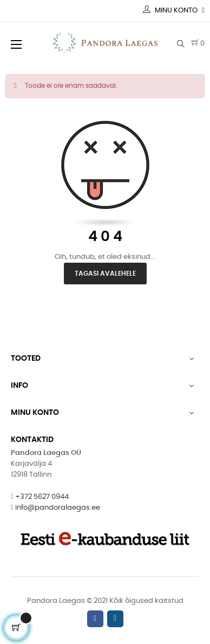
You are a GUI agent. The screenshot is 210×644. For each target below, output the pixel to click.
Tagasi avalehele (105, 274)
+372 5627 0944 (42, 497)
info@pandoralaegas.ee (58, 508)
